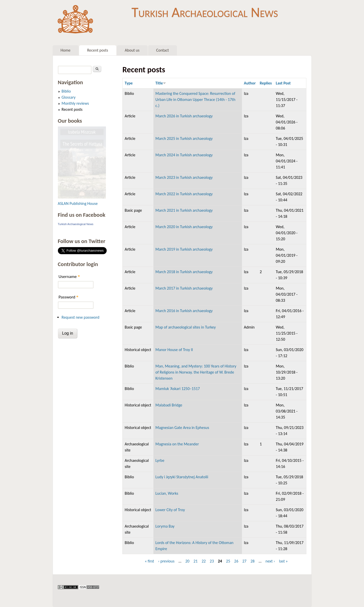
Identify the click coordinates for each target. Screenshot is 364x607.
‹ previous (166, 561)
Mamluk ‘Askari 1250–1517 (178, 389)
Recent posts (98, 50)
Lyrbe (160, 460)
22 (204, 561)
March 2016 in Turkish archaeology (184, 311)
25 (228, 561)
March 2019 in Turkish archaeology (184, 249)
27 (244, 561)
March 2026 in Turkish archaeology (184, 116)
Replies (266, 83)
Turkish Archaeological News (205, 12)
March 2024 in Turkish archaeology (184, 155)
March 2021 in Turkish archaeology (184, 210)
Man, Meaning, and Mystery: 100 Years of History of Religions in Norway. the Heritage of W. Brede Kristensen (196, 372)
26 (236, 561)
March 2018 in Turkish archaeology (184, 272)
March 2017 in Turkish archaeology (184, 288)
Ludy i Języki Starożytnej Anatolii (182, 477)
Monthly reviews (75, 103)
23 (212, 561)
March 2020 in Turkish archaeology (184, 227)
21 (195, 561)
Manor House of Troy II (174, 350)
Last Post (283, 83)
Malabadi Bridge (169, 405)
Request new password (81, 317)
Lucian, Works (167, 493)
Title (161, 83)
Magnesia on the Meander (177, 444)
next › (270, 561)
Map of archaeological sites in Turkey (186, 327)
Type (129, 83)
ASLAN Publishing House (78, 203)
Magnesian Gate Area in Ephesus (182, 428)
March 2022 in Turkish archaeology (184, 194)
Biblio (66, 91)
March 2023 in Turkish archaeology (184, 177)
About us (132, 50)
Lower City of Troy (170, 510)
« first (149, 561)
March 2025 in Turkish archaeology (184, 138)
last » (283, 561)
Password (69, 297)
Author (250, 83)
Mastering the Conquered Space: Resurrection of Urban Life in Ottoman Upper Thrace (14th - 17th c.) (195, 100)
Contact (163, 50)
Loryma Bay (165, 526)
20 (187, 561)
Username (69, 277)
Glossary (69, 97)
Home (66, 50)
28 (253, 561)
